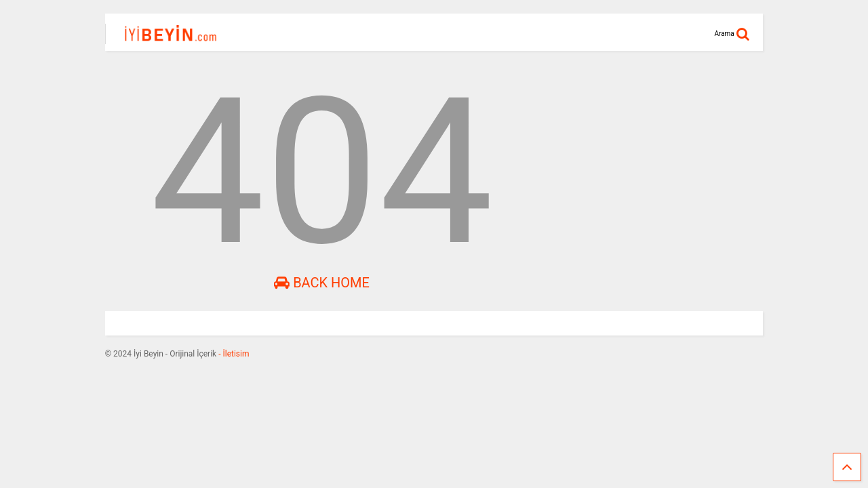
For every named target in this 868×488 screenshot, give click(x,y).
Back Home (322, 283)
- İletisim (233, 354)
